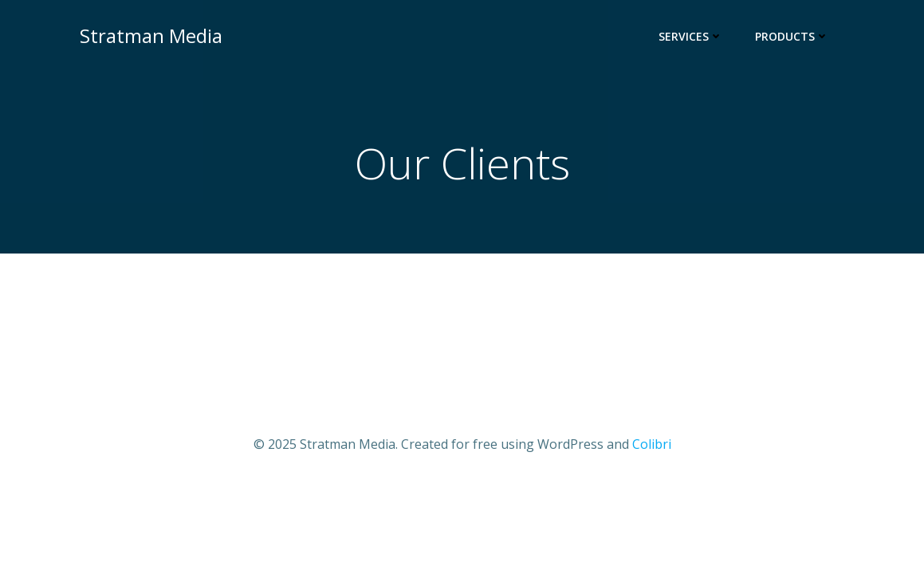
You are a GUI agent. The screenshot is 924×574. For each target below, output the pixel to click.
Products (792, 36)
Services (691, 36)
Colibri (652, 444)
